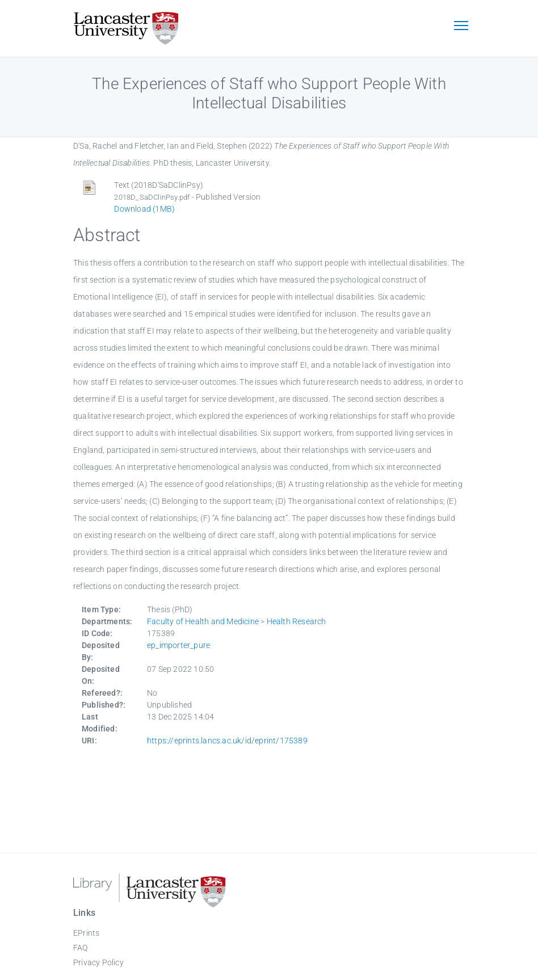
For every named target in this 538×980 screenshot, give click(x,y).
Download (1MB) (144, 209)
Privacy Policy (98, 962)
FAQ (81, 948)
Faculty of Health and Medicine (203, 621)
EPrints (86, 933)
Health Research (297, 621)
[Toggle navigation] (461, 27)
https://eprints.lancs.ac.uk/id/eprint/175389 (227, 741)
